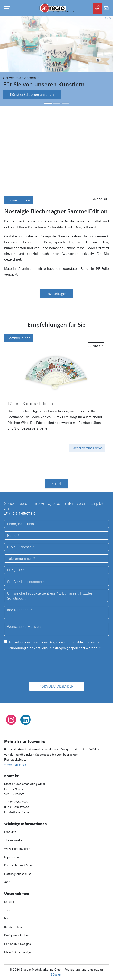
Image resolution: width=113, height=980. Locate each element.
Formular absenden (57, 686)
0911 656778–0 (18, 802)
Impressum (12, 857)
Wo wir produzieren (17, 849)
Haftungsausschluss (18, 874)
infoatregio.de (18, 812)
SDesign (56, 974)
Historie (9, 918)
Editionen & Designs (18, 944)
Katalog (9, 902)
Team (8, 910)
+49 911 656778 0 (20, 514)
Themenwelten (14, 840)
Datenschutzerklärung (19, 865)
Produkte (10, 832)
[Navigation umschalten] (6, 8)
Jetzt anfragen (56, 294)
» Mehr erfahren (15, 765)
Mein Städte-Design (18, 952)
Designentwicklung (17, 935)
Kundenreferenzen (17, 927)
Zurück (56, 484)
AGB (7, 882)
